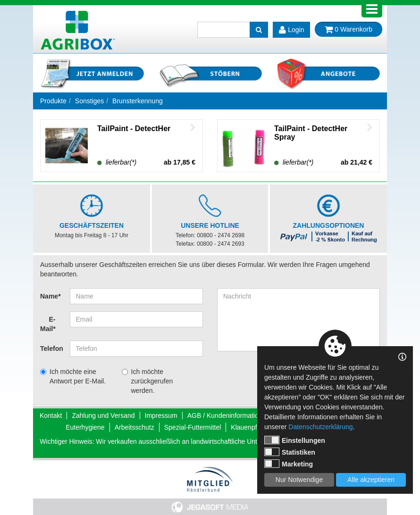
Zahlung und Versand (103, 415)
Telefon (51, 349)
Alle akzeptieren (371, 480)
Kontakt (51, 415)
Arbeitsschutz (134, 427)
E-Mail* (48, 324)
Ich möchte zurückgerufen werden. (152, 381)
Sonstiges (89, 101)
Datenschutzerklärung (320, 427)
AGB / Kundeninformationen (228, 415)
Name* (50, 296)
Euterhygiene (85, 427)
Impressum (161, 415)
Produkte (53, 101)
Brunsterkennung (138, 101)
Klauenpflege (250, 427)
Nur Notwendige (299, 480)
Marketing (289, 464)
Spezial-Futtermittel (193, 427)
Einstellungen (295, 440)
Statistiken (290, 452)
